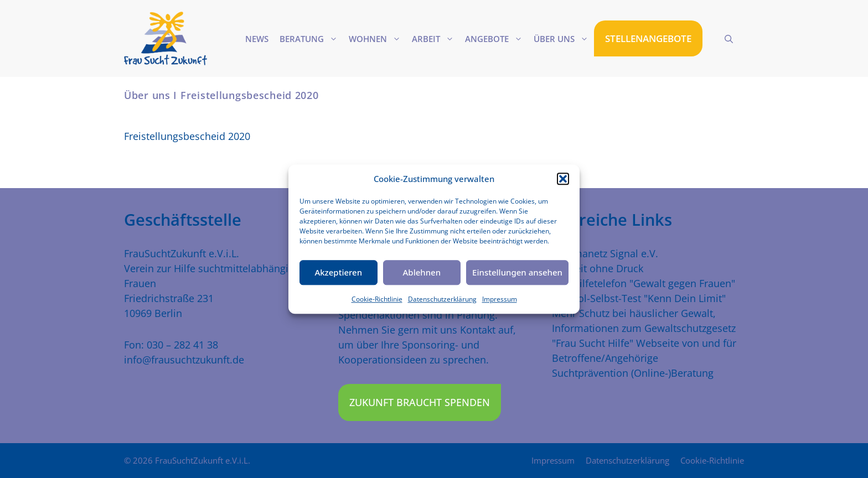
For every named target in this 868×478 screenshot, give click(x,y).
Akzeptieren (338, 272)
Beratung (311, 39)
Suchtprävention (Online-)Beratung (633, 373)
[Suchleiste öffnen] (729, 39)
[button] (563, 179)
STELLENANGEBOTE (648, 38)
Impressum (500, 299)
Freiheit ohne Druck (598, 268)
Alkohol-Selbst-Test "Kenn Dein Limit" (639, 298)
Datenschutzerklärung (442, 299)
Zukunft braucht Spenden (420, 402)
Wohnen (378, 39)
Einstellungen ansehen (517, 272)
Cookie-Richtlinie (377, 299)
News (257, 39)
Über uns (564, 39)
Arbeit (436, 39)
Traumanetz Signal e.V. (605, 253)
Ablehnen (422, 272)
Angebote (497, 39)
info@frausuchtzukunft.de (184, 360)
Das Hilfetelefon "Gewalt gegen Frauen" (644, 283)
